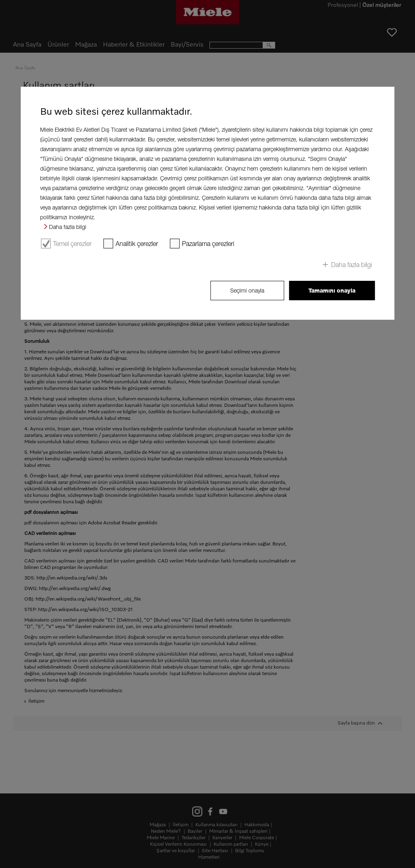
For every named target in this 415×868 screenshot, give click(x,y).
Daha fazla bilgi (68, 227)
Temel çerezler (72, 244)
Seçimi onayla (247, 290)
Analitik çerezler (137, 244)
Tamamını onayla (332, 291)
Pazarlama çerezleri (208, 244)
